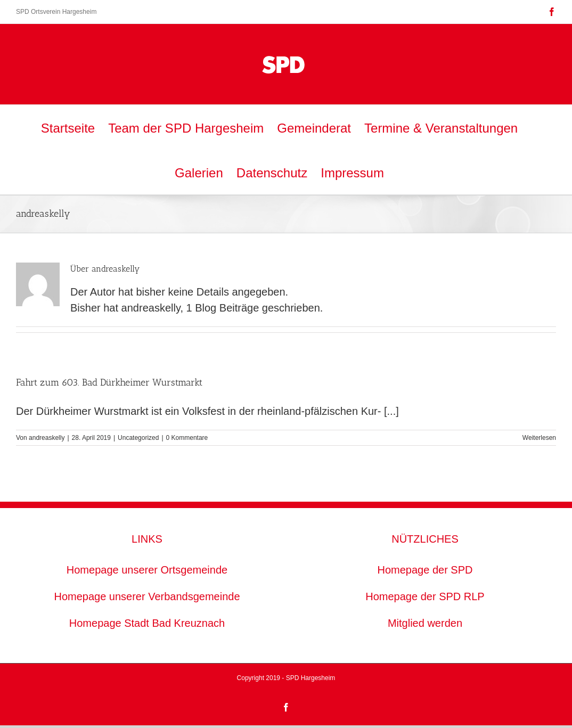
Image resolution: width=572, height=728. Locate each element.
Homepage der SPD (425, 570)
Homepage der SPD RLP (425, 596)
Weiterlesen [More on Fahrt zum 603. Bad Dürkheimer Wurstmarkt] (539, 438)
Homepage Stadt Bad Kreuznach (147, 623)
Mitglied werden (425, 623)
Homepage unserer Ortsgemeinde (147, 570)
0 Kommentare (187, 438)
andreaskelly (47, 438)
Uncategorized (138, 438)
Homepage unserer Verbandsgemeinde (147, 596)
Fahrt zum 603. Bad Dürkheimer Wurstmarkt (109, 382)
